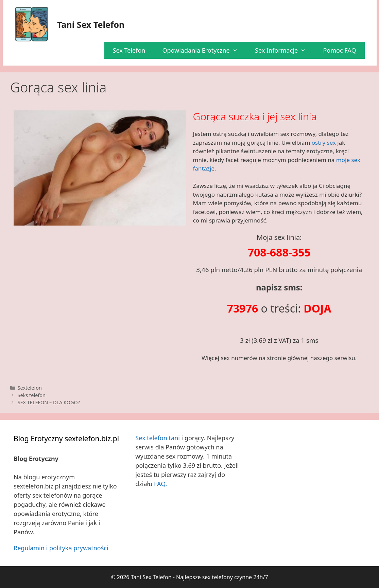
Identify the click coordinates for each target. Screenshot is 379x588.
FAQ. (160, 484)
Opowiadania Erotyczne (204, 50)
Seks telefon (32, 395)
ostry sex (324, 142)
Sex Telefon (129, 50)
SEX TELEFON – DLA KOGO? (49, 402)
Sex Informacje (285, 50)
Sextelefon (30, 388)
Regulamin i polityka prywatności (61, 548)
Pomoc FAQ (339, 50)
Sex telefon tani (158, 438)
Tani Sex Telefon (91, 24)
